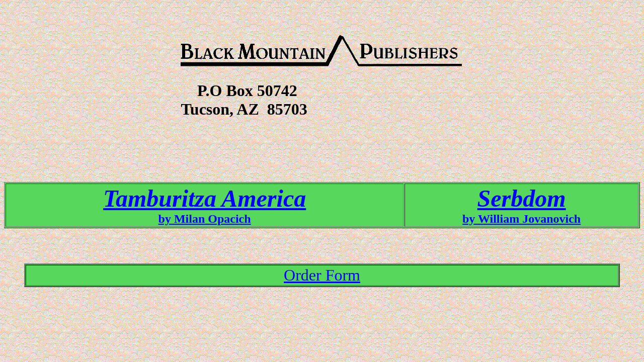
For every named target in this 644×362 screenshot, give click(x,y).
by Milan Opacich (205, 219)
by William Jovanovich (521, 219)
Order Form (322, 275)
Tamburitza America (205, 198)
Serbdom (522, 198)
